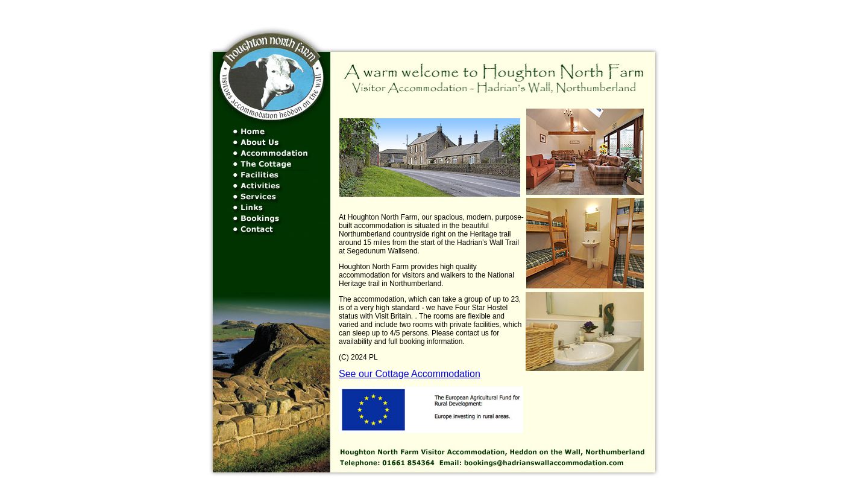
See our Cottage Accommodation (410, 374)
